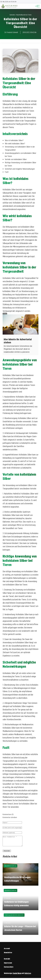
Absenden (7, 853)
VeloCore (28, 975)
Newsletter (8, 955)
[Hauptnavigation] (37, 6)
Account (7, 950)
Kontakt (7, 961)
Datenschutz (9, 969)
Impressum (8, 965)
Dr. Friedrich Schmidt (11, 32)
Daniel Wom (17, 975)
